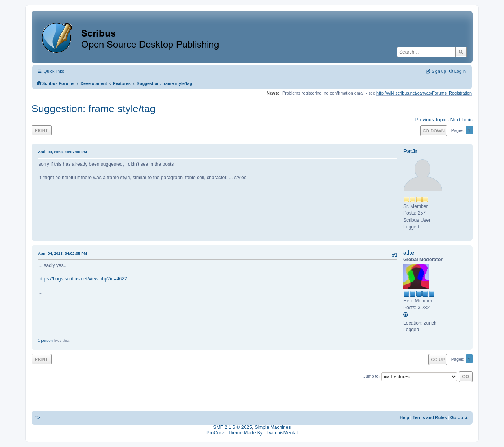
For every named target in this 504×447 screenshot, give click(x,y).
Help (404, 417)
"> (38, 417)
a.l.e (409, 253)
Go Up (438, 359)
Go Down (434, 131)
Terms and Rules (430, 417)
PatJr (410, 151)
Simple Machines (272, 427)
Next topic (461, 120)
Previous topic (431, 120)
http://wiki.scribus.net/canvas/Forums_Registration (424, 93)
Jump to (371, 377)
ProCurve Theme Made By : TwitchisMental (252, 433)
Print (42, 130)
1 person (45, 340)
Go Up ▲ (460, 417)
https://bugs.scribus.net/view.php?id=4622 (83, 279)
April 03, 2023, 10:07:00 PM (62, 152)
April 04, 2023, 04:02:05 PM (62, 253)
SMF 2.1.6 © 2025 (233, 427)
